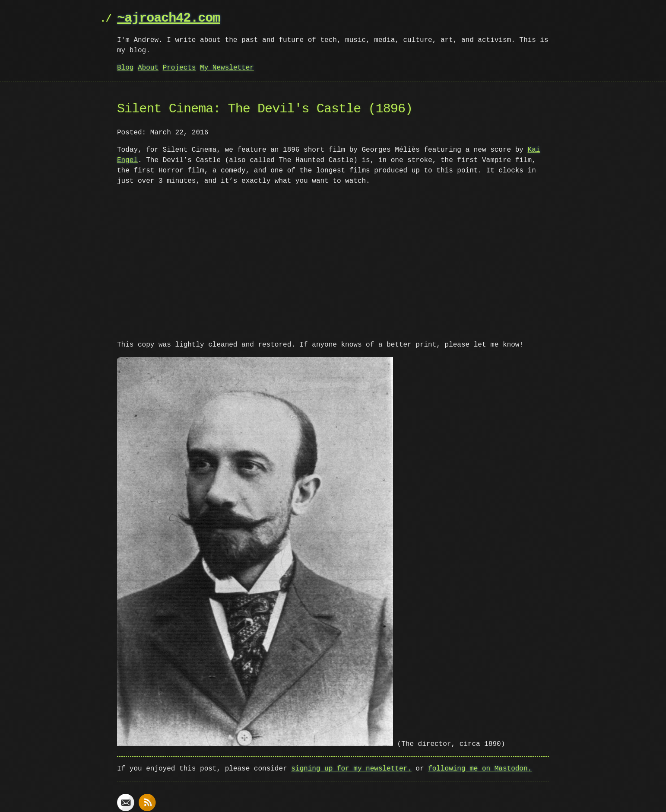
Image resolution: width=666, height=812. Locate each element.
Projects (179, 68)
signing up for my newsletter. (351, 767)
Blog (125, 68)
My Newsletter (227, 68)
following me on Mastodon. (480, 767)
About (148, 68)
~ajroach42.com (168, 18)
